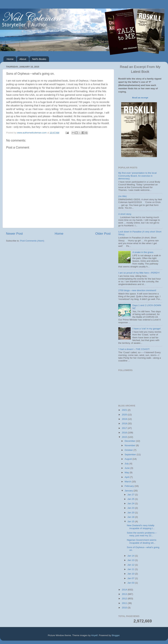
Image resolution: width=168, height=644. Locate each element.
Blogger (116, 635)
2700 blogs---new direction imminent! (137, 290)
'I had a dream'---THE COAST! (134, 349)
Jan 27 (131, 495)
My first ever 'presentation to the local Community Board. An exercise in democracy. (137, 176)
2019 (125, 419)
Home (10, 59)
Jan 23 (131, 508)
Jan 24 (131, 503)
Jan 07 (131, 578)
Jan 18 (131, 517)
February (130, 486)
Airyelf (94, 635)
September (131, 454)
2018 (125, 423)
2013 (125, 594)
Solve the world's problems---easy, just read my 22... (142, 534)
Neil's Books (39, 59)
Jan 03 (131, 583)
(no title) (122, 196)
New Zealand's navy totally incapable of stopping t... (141, 527)
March (128, 482)
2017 (125, 428)
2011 (125, 603)
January (129, 491)
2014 (125, 590)
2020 (125, 415)
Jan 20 (131, 513)
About (23, 59)
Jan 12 (131, 565)
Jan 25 (131, 499)
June (127, 468)
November (130, 445)
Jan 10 (131, 574)
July (127, 464)
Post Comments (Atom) (32, 241)
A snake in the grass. (143, 252)
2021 (125, 410)
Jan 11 (131, 569)
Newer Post (14, 234)
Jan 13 (131, 560)
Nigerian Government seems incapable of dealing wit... (142, 541)
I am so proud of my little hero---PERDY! (139, 273)
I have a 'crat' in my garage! (146, 329)
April (127, 477)
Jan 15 (131, 521)
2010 (125, 608)
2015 (125, 437)
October (129, 450)
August (129, 459)
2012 (125, 599)
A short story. (125, 214)
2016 (125, 433)
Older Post (103, 234)
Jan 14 (131, 556)
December (130, 441)
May (127, 472)
